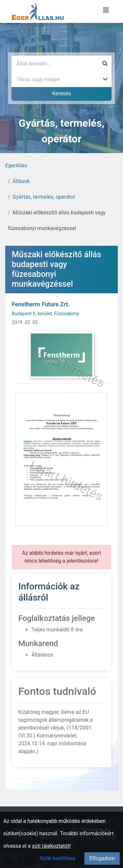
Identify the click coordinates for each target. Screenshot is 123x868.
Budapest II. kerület (32, 314)
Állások (21, 181)
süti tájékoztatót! (52, 846)
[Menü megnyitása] (106, 10)
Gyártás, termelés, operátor (44, 197)
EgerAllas (16, 165)
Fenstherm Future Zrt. (41, 304)
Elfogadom (102, 858)
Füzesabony (67, 314)
